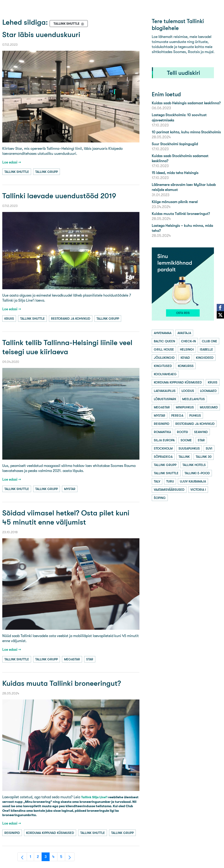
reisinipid (12, 833)
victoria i (198, 490)
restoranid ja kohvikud (71, 319)
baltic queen (164, 341)
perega (177, 415)
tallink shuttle (17, 172)
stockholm (163, 448)
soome (186, 440)
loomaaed (208, 391)
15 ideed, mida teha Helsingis (175, 173)
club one (209, 341)
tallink (184, 457)
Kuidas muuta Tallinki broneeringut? (62, 683)
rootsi (183, 432)
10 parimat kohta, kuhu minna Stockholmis (186, 132)
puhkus (195, 415)
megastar (72, 659)
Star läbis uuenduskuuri (41, 35)
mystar (70, 489)
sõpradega (163, 457)
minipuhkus (185, 407)
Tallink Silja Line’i (94, 797)
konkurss (186, 366)
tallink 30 (204, 457)
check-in (188, 341)
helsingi (187, 349)
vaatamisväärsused (169, 490)
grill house (164, 349)
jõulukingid (164, 358)
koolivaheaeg (165, 374)
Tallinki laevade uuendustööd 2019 (59, 196)
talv (157, 481)
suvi (209, 448)
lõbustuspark (165, 399)
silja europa (164, 440)
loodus (188, 391)
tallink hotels (194, 465)
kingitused (163, 366)
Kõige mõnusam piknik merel (175, 202)
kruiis (9, 319)
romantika (162, 432)
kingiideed (205, 358)
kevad (185, 358)
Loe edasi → (12, 162)
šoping (160, 498)
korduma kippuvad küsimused (50, 833)
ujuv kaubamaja (193, 481)
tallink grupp (47, 172)
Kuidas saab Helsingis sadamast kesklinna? (186, 103)
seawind (201, 432)
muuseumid (209, 407)
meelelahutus (193, 399)
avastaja (184, 333)
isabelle (206, 349)
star (90, 659)
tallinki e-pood (197, 473)
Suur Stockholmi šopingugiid (175, 144)
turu (170, 481)
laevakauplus (165, 391)
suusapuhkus (189, 448)
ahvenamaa (163, 333)
